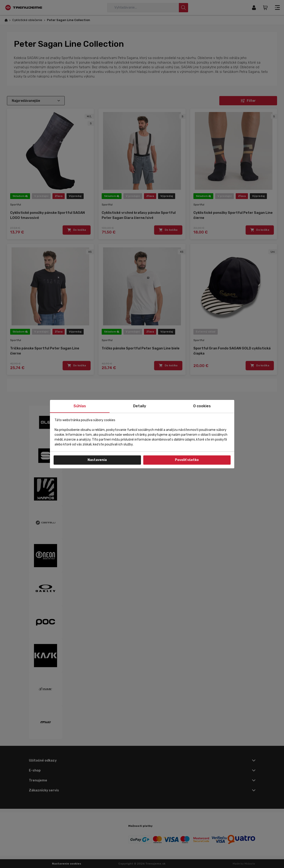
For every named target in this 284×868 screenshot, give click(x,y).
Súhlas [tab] (80, 406)
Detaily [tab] (140, 406)
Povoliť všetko (187, 460)
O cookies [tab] (202, 406)
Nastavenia (97, 460)
